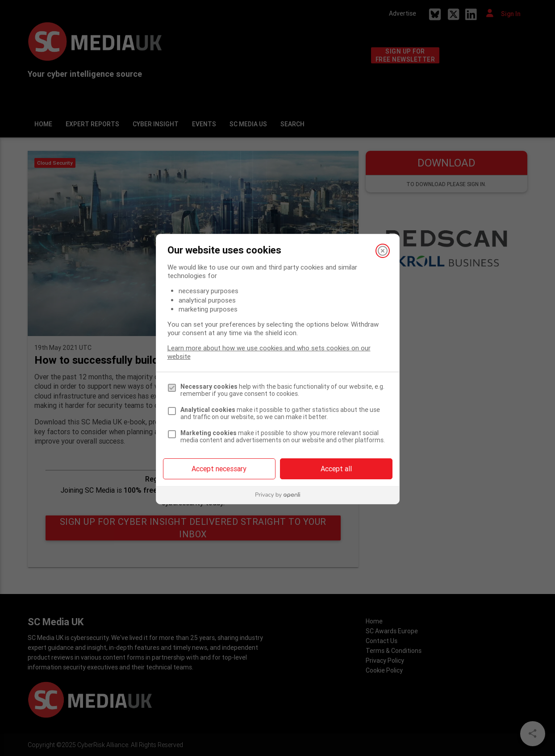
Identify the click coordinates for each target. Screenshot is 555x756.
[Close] (383, 251)
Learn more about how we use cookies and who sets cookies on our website (269, 352)
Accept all (336, 469)
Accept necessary (219, 469)
